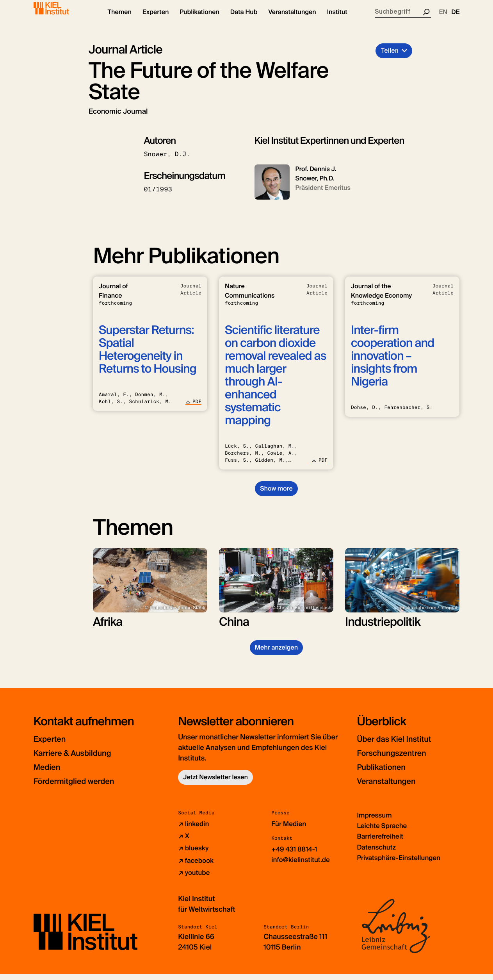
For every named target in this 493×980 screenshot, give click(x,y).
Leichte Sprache (383, 832)
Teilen (390, 57)
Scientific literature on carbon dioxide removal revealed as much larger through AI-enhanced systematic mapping (275, 382)
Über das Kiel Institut (402, 745)
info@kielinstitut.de (302, 866)
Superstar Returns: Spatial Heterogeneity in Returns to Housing (148, 356)
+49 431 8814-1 (296, 856)
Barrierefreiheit (381, 843)
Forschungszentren (399, 760)
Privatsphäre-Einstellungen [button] (401, 864)
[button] (120, 20)
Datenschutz (377, 853)
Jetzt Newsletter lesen (215, 784)
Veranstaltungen (393, 788)
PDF (193, 408)
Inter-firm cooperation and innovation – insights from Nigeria (392, 363)
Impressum (375, 822)
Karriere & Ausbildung (81, 760)
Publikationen (386, 774)
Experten (53, 745)
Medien (50, 774)
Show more (276, 495)
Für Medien (290, 830)
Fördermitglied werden (83, 788)
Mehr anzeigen (277, 654)
